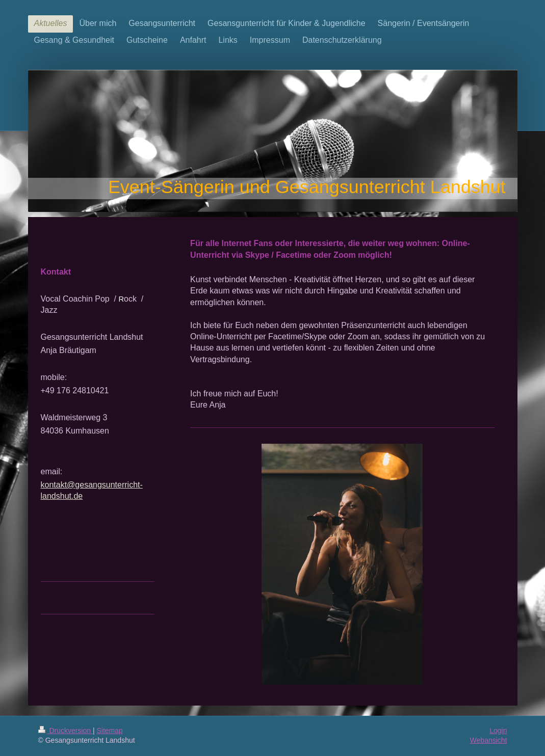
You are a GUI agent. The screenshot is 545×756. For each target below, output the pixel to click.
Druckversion (66, 731)
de (78, 496)
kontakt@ (58, 485)
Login (498, 731)
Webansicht (489, 740)
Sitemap (110, 731)
